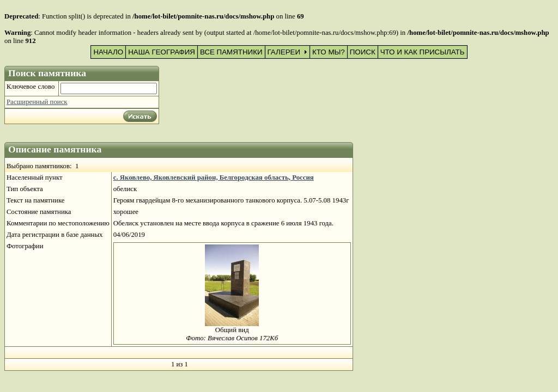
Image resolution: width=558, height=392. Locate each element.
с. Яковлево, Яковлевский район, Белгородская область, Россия (214, 177)
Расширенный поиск (37, 102)
